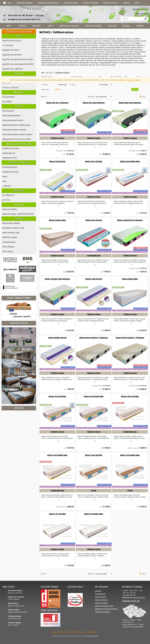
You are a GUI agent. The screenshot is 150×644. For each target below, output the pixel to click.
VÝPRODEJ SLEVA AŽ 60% (19, 32)
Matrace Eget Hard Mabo (94, 161)
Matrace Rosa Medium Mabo (94, 396)
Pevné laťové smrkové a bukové (14, 130)
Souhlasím (121, 80)
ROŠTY (19, 106)
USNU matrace (8, 251)
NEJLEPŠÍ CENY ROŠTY (11, 50)
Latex (4, 181)
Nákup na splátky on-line (104, 606)
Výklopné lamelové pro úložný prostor (16, 125)
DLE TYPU (6, 83)
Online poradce (101, 597)
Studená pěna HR (9, 153)
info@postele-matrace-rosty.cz (134, 597)
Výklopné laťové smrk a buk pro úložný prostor (16, 140)
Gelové (5, 177)
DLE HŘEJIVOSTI (8, 195)
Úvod (9, 3)
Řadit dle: (91, 97)
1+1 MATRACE (8, 45)
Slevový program (91, 3)
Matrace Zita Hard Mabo (57, 514)
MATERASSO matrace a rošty (13, 228)
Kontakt (126, 3)
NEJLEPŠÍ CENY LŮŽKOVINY (13, 69)
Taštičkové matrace (62, 72)
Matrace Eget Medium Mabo (130, 161)
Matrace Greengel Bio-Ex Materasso (130, 220)
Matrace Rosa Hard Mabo (57, 396)
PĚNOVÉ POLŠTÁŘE (19, 163)
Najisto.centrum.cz (59, 632)
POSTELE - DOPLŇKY (10, 88)
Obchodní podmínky (25, 3)
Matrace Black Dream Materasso (130, 103)
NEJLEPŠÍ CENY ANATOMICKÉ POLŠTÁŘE (18, 64)
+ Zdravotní (6, 186)
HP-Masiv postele (9, 242)
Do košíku (145, 14)
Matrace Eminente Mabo (57, 220)
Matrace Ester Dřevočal (94, 220)
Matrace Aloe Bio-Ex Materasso (57, 103)
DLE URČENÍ (7, 102)
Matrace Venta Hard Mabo (130, 396)
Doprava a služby (71, 3)
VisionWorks (93, 636)
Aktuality (98, 591)
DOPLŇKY (19, 205)
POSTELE (19, 74)
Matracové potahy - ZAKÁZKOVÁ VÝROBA (18, 214)
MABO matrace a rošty (11, 233)
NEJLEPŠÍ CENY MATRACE (12, 55)
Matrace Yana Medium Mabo (130, 455)
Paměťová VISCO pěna (11, 148)
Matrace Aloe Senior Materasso (94, 103)
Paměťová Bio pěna (10, 167)
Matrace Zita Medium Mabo (94, 514)
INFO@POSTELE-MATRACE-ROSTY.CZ (24, 20)
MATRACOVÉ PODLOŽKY (19, 144)
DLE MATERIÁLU (8, 97)
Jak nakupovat (100, 594)
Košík (137, 3)
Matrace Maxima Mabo (130, 279)
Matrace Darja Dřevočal (57, 161)
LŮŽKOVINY (19, 191)
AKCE (19, 36)
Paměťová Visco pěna (10, 172)
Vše (43, 72)
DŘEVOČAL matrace (10, 237)
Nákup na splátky (111, 3)
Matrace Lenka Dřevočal (94, 279)
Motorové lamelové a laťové (13, 120)
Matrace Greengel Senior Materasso (57, 279)
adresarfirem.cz (93, 632)
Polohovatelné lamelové (11, 116)
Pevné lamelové (8, 111)
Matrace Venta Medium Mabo (57, 455)
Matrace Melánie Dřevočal (57, 338)
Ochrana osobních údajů (48, 3)
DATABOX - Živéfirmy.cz (76, 632)
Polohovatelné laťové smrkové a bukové (17, 134)
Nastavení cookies (134, 80)
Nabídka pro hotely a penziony (106, 609)
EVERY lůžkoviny (8, 247)
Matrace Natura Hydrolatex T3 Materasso (94, 338)
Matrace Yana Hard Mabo (94, 455)
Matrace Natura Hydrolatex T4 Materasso (130, 338)
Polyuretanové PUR (9, 158)
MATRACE (49, 72)
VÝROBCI (19, 219)
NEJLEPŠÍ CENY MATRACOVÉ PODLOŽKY (18, 59)
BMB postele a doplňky (11, 223)
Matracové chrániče (10, 209)
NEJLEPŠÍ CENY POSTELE (12, 41)
